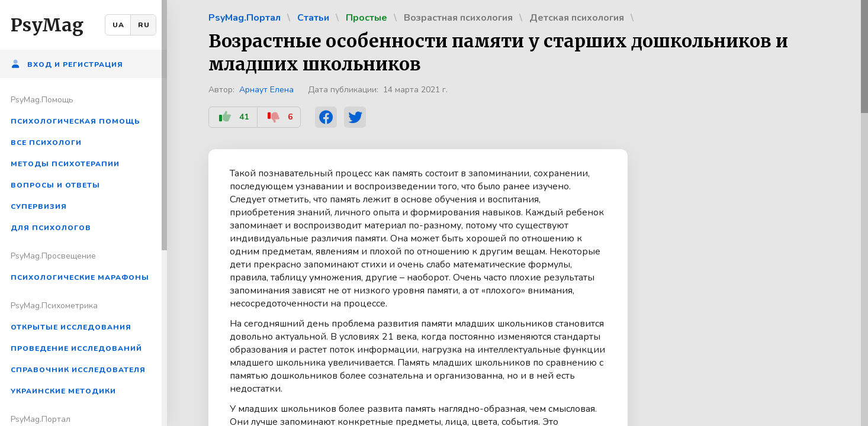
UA (118, 25)
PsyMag (47, 25)
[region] (83, 213)
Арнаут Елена (266, 90)
